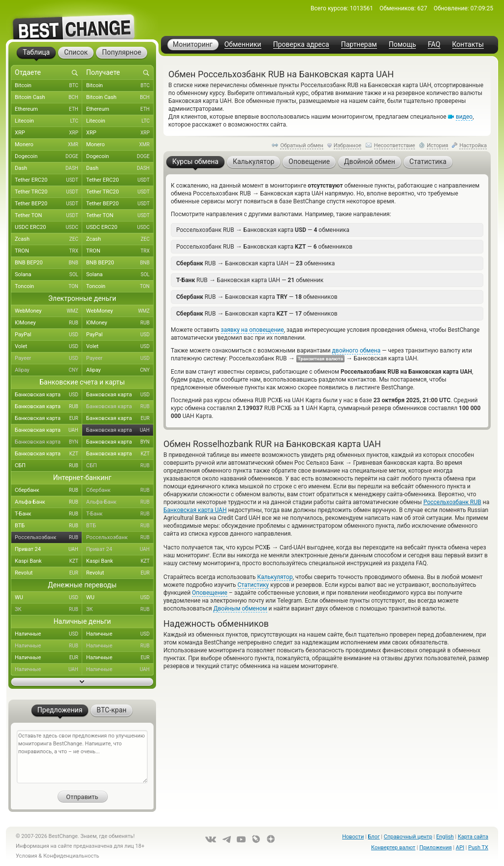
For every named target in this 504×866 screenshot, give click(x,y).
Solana (48, 275)
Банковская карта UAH (195, 510)
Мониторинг (193, 44)
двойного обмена (356, 351)
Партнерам (359, 45)
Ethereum (48, 109)
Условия (27, 856)
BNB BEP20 (48, 263)
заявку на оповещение (252, 330)
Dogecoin (48, 157)
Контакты (468, 45)
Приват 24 (48, 549)
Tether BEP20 (48, 204)
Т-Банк (48, 514)
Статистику (253, 585)
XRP (48, 133)
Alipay (48, 370)
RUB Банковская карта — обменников (257, 297)
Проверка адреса (301, 45)
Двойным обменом (240, 609)
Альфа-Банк (48, 502)
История (438, 145)
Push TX (478, 848)
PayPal (48, 335)
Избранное (347, 145)
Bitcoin (48, 86)
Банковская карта (48, 395)
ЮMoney (48, 323)
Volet (48, 347)
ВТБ (48, 526)
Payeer (48, 358)
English (445, 837)
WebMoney (48, 311)
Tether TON (48, 216)
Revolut (48, 573)
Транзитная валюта (320, 359)
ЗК (48, 609)
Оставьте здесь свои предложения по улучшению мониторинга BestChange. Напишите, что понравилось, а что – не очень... (82, 757)
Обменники (243, 45)
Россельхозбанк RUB (452, 502)
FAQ (434, 45)
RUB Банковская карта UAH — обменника (255, 263)
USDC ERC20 (48, 227)
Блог (374, 837)
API (460, 848)
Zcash (48, 239)
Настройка (473, 145)
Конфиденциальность (71, 856)
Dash (48, 168)
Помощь (403, 45)
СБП (48, 466)
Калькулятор (275, 577)
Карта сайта (473, 837)
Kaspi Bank (48, 561)
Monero (48, 145)
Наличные (48, 634)
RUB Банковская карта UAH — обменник (250, 280)
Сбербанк (48, 490)
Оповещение (210, 593)
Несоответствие (395, 145)
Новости (353, 837)
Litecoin (48, 121)
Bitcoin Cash (48, 97)
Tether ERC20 (48, 180)
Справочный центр (408, 837)
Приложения (436, 848)
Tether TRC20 (48, 192)
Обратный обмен (302, 145)
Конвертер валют (393, 848)
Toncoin (48, 287)
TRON (48, 251)
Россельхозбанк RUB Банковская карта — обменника (263, 230)
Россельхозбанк (48, 538)
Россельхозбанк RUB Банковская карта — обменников (264, 246)
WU (48, 598)
